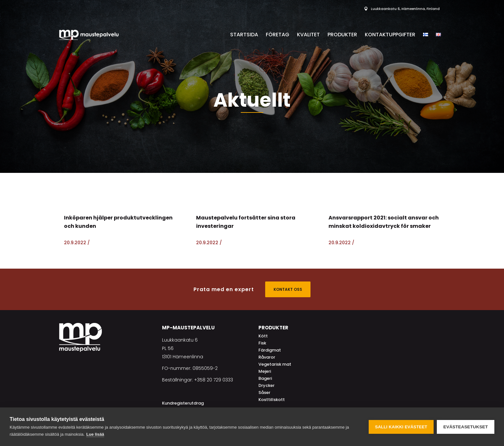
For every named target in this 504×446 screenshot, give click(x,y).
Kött (263, 336)
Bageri (265, 378)
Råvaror (267, 357)
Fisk (262, 343)
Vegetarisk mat (275, 364)
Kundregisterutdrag (183, 403)
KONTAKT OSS (288, 289)
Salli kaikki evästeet (401, 427)
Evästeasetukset (466, 427)
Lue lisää (95, 434)
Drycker (266, 385)
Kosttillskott (272, 400)
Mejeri (265, 371)
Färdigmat (270, 350)
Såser (264, 392)
